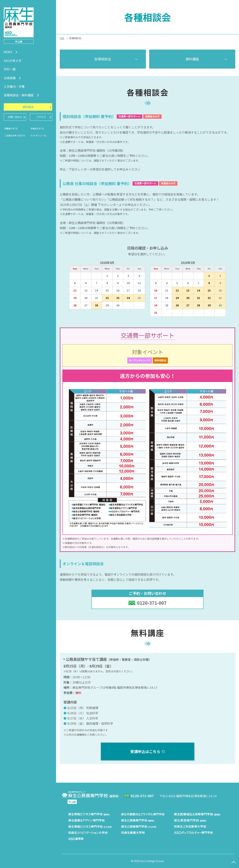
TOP (62, 38)
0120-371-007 (152, 603)
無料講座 (192, 59)
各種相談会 (103, 59)
